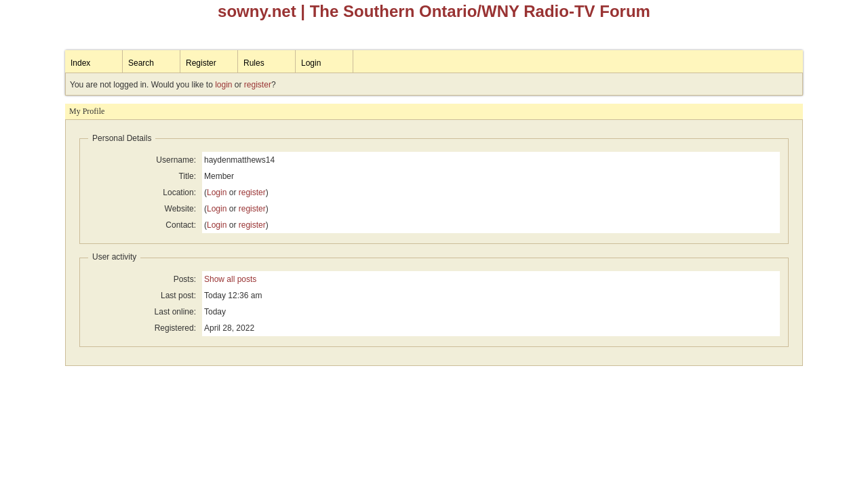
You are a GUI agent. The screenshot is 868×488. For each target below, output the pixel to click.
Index (80, 63)
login (223, 85)
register (258, 85)
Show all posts (230, 279)
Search (141, 63)
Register (201, 63)
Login (311, 63)
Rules (254, 63)
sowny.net (257, 11)
